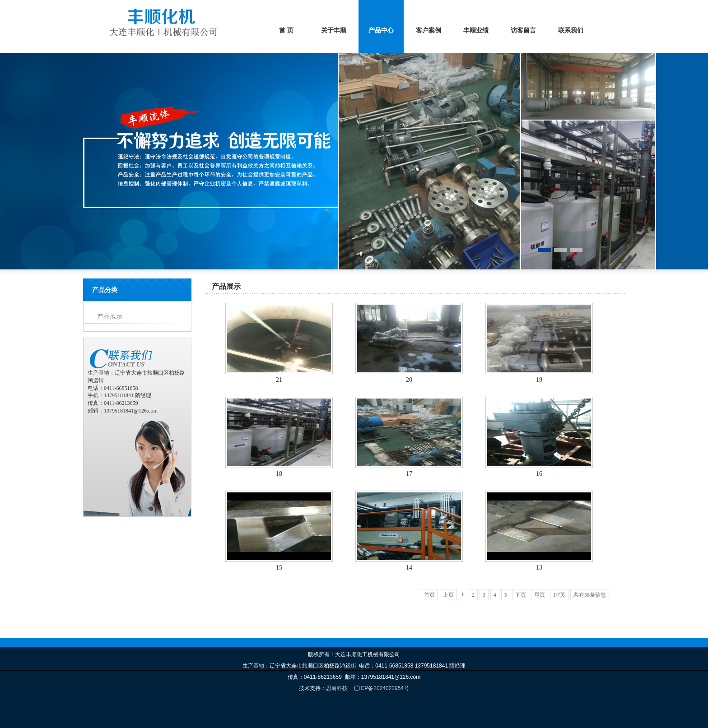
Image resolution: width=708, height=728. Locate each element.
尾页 (540, 595)
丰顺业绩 (476, 30)
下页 (521, 595)
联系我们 (571, 30)
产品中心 (381, 30)
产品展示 (110, 317)
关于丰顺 (334, 30)
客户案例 (429, 30)
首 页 (286, 30)
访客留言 (523, 30)
